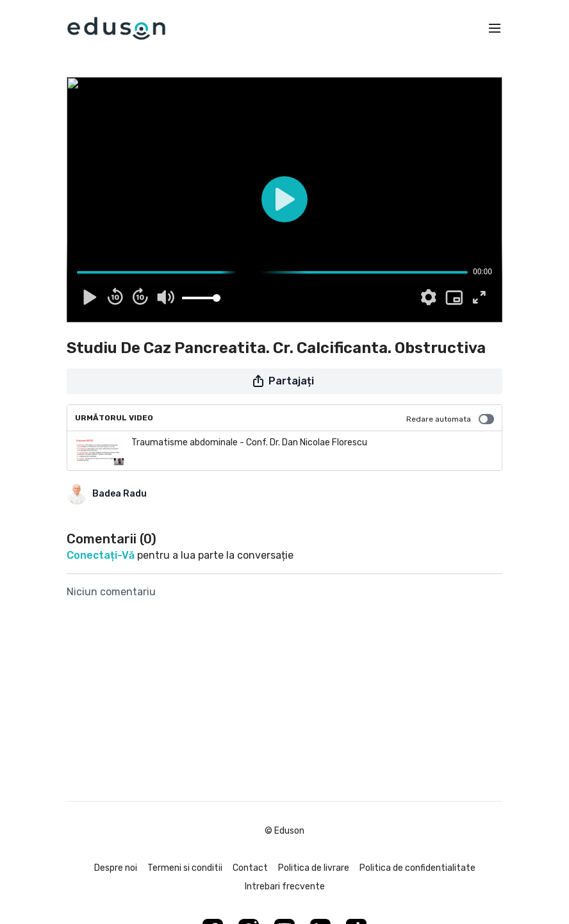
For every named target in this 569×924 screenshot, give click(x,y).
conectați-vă (101, 555)
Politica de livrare (314, 868)
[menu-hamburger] (495, 29)
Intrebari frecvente (285, 887)
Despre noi (116, 868)
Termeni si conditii (185, 868)
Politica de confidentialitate (417, 868)
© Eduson (284, 831)
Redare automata (450, 419)
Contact (250, 868)
